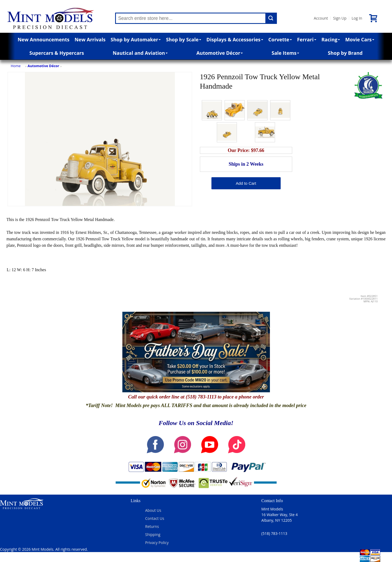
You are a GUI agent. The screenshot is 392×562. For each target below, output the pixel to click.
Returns (152, 526)
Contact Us (155, 518)
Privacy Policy (157, 543)
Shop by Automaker (136, 39)
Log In (357, 18)
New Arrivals (90, 39)
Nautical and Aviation (140, 53)
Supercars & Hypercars (57, 53)
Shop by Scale (184, 39)
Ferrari (307, 39)
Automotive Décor (220, 53)
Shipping (153, 534)
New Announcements (44, 39)
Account (321, 18)
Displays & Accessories (235, 39)
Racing (331, 39)
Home (16, 66)
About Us (153, 510)
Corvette (280, 39)
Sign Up (340, 18)
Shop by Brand (345, 53)
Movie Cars (360, 39)
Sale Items (285, 53)
